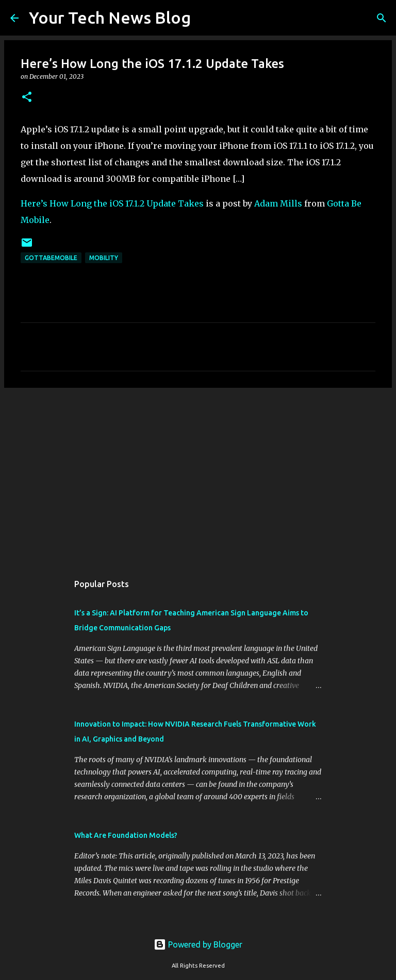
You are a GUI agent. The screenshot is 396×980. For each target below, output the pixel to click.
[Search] (205, 18)
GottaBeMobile (51, 258)
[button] (27, 98)
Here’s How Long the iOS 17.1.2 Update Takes (112, 203)
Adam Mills (278, 203)
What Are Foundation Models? (126, 835)
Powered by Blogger (198, 944)
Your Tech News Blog (110, 18)
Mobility (104, 258)
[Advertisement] (198, 475)
